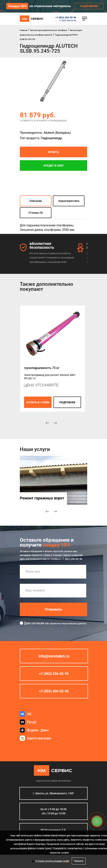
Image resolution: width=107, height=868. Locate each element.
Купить (53, 152)
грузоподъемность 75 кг (42, 368)
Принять (79, 861)
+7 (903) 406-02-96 (68, 21)
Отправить (53, 609)
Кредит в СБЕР (54, 165)
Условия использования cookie (52, 861)
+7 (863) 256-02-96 (66, 18)
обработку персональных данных (68, 623)
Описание (36, 201)
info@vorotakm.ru (54, 656)
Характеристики (69, 201)
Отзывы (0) (36, 213)
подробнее (67, 402)
